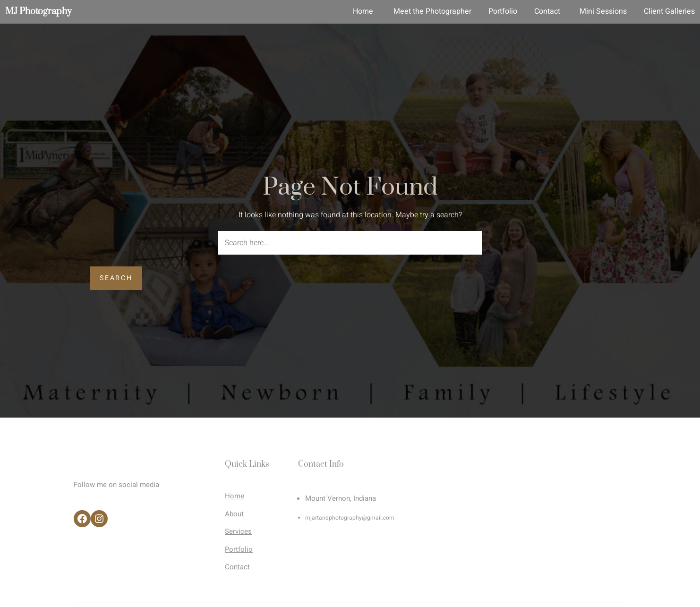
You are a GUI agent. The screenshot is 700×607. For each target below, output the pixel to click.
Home (235, 496)
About (234, 514)
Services (238, 531)
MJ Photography (38, 12)
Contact (237, 567)
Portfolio (239, 549)
